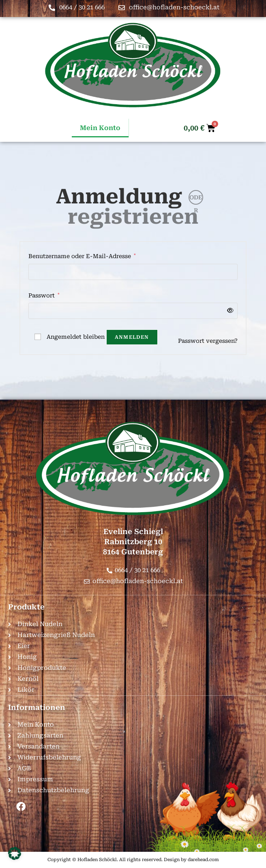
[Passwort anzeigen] (229, 311)
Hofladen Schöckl (97, 860)
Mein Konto (100, 128)
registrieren (133, 217)
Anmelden (132, 337)
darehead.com (203, 860)
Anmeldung (119, 197)
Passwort (44, 295)
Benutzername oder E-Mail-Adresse (82, 255)
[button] (15, 853)
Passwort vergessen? (208, 341)
